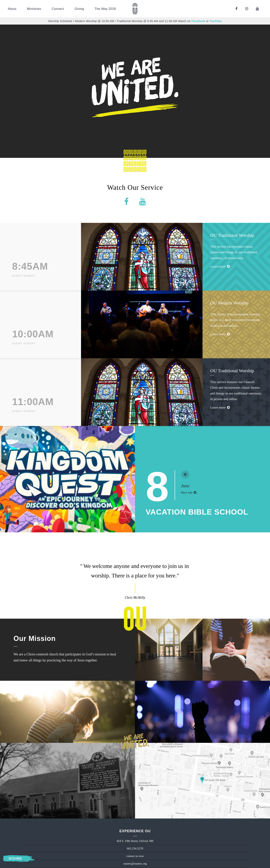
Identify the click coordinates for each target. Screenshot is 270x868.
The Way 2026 (105, 9)
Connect (58, 9)
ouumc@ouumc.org (135, 863)
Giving (79, 9)
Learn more (220, 266)
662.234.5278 (135, 848)
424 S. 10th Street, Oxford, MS (135, 841)
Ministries (34, 9)
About (12, 9)
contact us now (135, 856)
